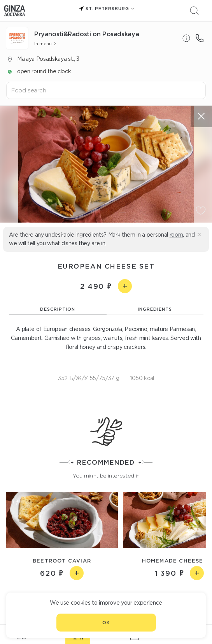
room (176, 235)
